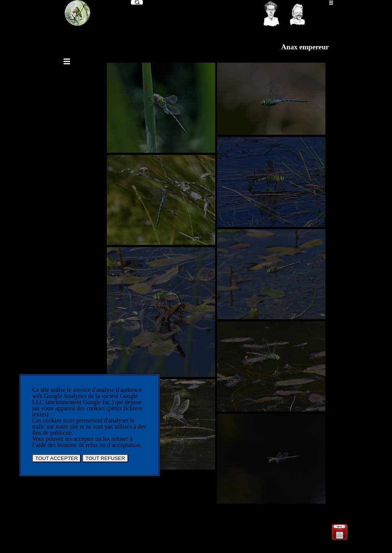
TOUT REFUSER (105, 458)
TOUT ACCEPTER (56, 458)
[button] (340, 526)
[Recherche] (137, 2)
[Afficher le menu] (331, 3)
